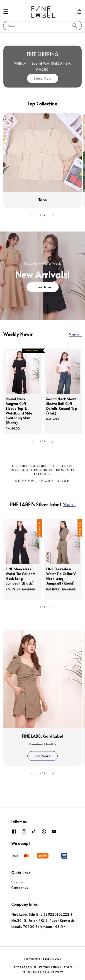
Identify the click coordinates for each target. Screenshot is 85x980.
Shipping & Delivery (48, 972)
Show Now (43, 287)
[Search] (74, 26)
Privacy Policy (49, 967)
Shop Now (43, 78)
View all (75, 334)
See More (42, 756)
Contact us (20, 888)
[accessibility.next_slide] (53, 215)
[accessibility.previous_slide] (32, 215)
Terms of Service (24, 967)
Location (18, 882)
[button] (6, 12)
